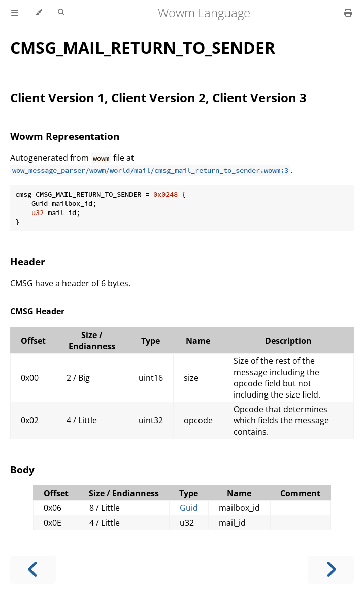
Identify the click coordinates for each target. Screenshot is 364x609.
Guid (189, 508)
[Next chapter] (331, 570)
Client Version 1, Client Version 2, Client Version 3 (158, 97)
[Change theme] (38, 13)
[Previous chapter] (33, 570)
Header (28, 262)
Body (22, 469)
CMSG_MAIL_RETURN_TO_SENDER (143, 48)
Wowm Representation (65, 136)
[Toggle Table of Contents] (15, 13)
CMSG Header (37, 311)
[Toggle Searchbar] (61, 13)
